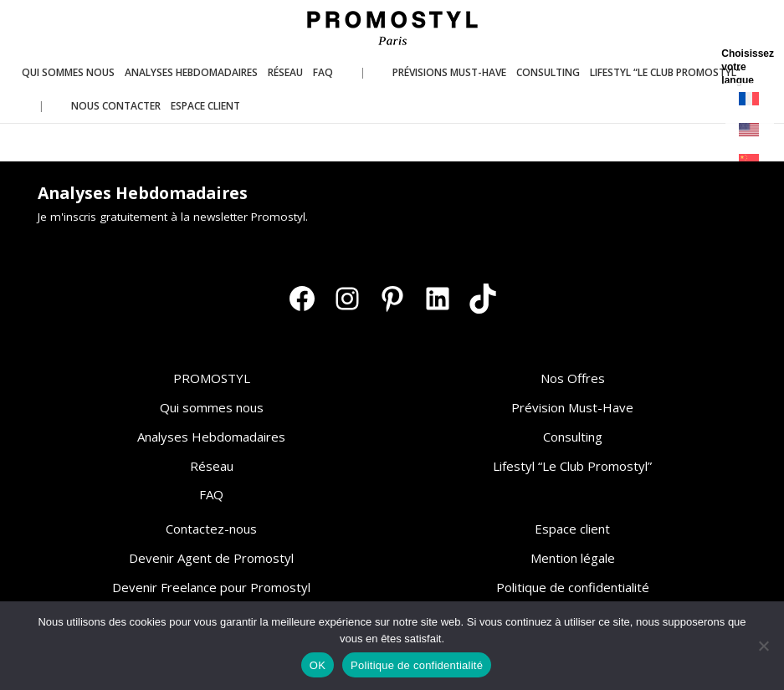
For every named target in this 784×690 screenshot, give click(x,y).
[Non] (763, 646)
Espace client (572, 529)
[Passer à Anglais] (750, 130)
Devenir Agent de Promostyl (211, 558)
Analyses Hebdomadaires (211, 437)
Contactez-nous (211, 529)
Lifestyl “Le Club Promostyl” (572, 466)
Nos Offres (573, 378)
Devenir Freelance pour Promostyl (211, 587)
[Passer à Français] (750, 99)
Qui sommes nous (212, 407)
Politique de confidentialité (573, 587)
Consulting (573, 437)
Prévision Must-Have (572, 407)
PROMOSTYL (212, 378)
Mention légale (573, 558)
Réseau (212, 466)
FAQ (211, 494)
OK (318, 665)
